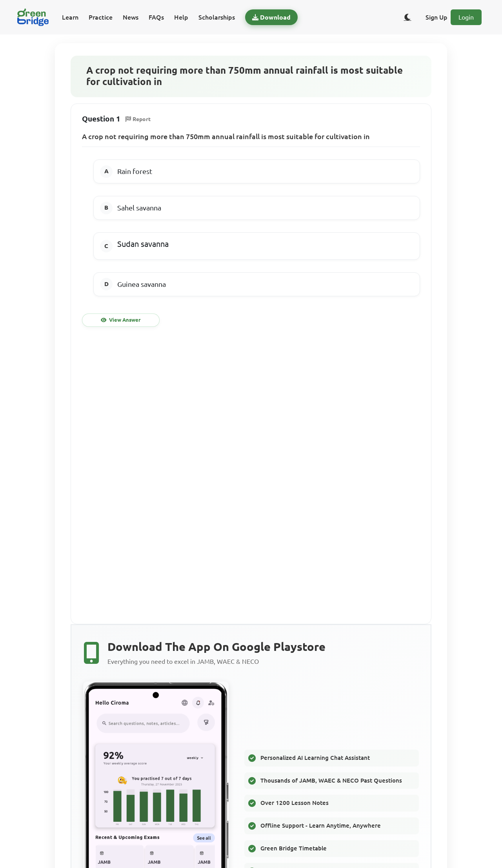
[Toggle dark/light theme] (407, 17)
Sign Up (437, 17)
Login (466, 17)
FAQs (156, 17)
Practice (101, 17)
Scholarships (217, 17)
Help (181, 17)
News (131, 17)
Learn (70, 17)
